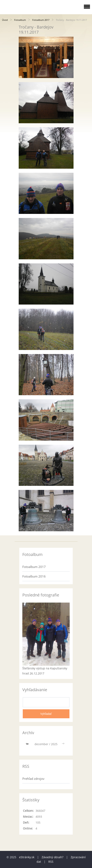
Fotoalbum (20, 20)
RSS (51, 862)
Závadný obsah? (52, 857)
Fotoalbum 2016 (34, 576)
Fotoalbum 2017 (41, 20)
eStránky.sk (27, 857)
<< (28, 744)
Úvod (5, 20)
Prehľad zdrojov (33, 779)
